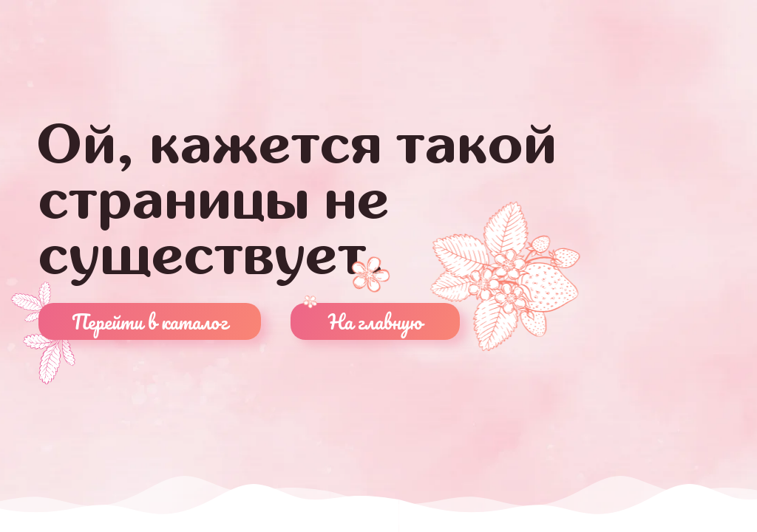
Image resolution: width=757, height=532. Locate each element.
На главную (375, 321)
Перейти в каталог (150, 321)
